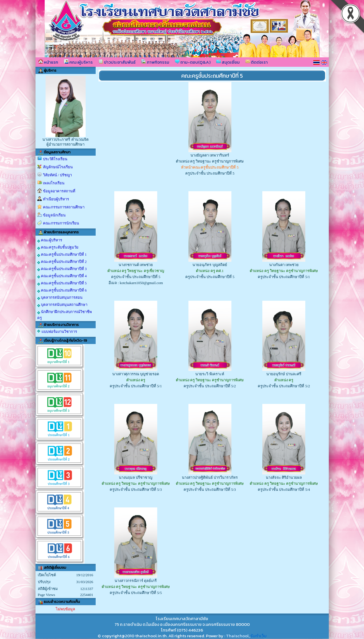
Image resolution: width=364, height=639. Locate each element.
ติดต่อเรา (257, 62)
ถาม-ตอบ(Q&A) (193, 62)
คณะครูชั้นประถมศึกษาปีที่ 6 (62, 290)
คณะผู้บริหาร (78, 62)
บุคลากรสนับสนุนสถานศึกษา (62, 305)
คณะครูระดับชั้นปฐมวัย (58, 247)
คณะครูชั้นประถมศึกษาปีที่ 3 (62, 269)
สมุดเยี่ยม (228, 62)
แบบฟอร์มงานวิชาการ (59, 332)
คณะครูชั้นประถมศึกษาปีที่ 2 (62, 262)
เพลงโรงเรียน (54, 183)
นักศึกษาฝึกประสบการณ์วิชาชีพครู (65, 315)
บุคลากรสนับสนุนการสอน (60, 298)
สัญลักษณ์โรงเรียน (58, 167)
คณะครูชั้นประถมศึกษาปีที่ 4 (62, 276)
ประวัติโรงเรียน (55, 159)
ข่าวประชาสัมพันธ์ (117, 62)
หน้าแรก (48, 62)
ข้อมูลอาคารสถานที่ (59, 191)
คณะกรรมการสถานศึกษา (64, 207)
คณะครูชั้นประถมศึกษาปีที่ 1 (62, 255)
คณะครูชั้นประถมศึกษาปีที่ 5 (62, 283)
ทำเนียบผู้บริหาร (56, 199)
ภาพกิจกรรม (155, 62)
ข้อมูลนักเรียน (54, 215)
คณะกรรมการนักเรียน (61, 223)
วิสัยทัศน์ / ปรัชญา (57, 175)
